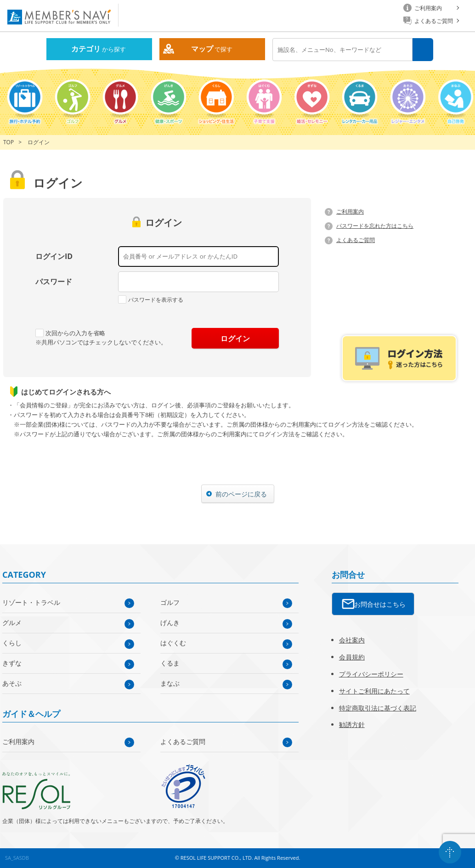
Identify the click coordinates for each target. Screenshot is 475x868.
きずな (12, 663)
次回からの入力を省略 (70, 333)
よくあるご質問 (356, 240)
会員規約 (352, 657)
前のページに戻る (241, 494)
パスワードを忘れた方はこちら (375, 226)
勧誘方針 (352, 724)
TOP (8, 142)
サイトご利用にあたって (374, 691)
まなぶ (170, 683)
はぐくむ (173, 643)
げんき (170, 623)
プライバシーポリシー (371, 674)
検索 (423, 50)
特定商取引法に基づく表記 (378, 708)
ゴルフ (170, 602)
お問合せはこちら (380, 604)
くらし (12, 643)
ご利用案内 (350, 211)
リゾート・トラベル (31, 602)
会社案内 (352, 640)
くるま (170, 663)
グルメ (12, 623)
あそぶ (12, 683)
